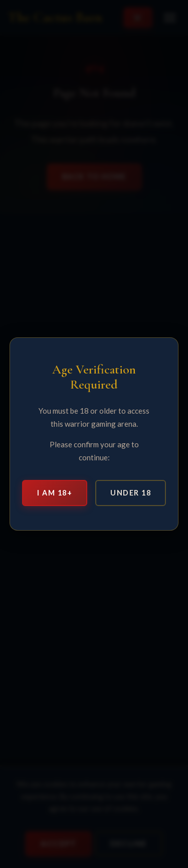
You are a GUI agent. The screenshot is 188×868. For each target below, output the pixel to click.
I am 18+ (55, 493)
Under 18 (131, 493)
